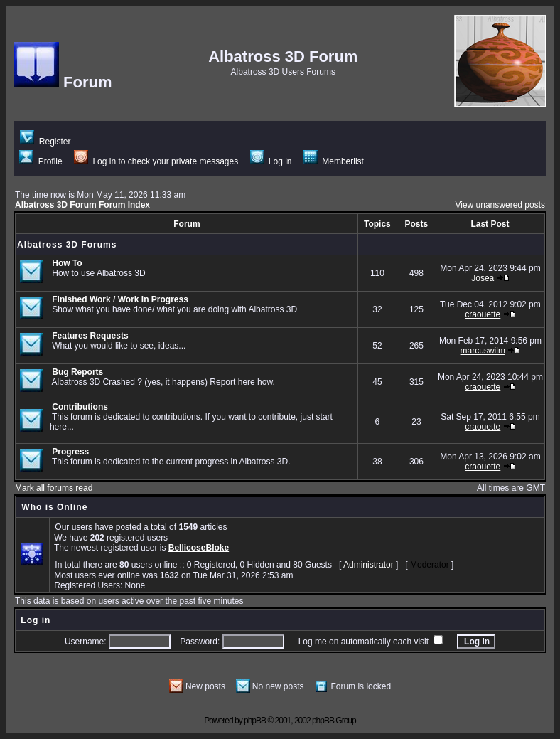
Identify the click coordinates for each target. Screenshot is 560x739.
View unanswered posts (500, 205)
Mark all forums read (54, 488)
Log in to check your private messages (156, 161)
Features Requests (90, 336)
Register (45, 142)
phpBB (255, 721)
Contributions (80, 407)
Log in (271, 161)
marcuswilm (483, 351)
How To (67, 263)
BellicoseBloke (199, 548)
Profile (41, 161)
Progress (70, 452)
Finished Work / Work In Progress (120, 299)
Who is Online (54, 507)
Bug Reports (77, 372)
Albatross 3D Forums (67, 245)
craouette (483, 314)
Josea (483, 278)
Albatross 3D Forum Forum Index (82, 205)
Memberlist (334, 161)
